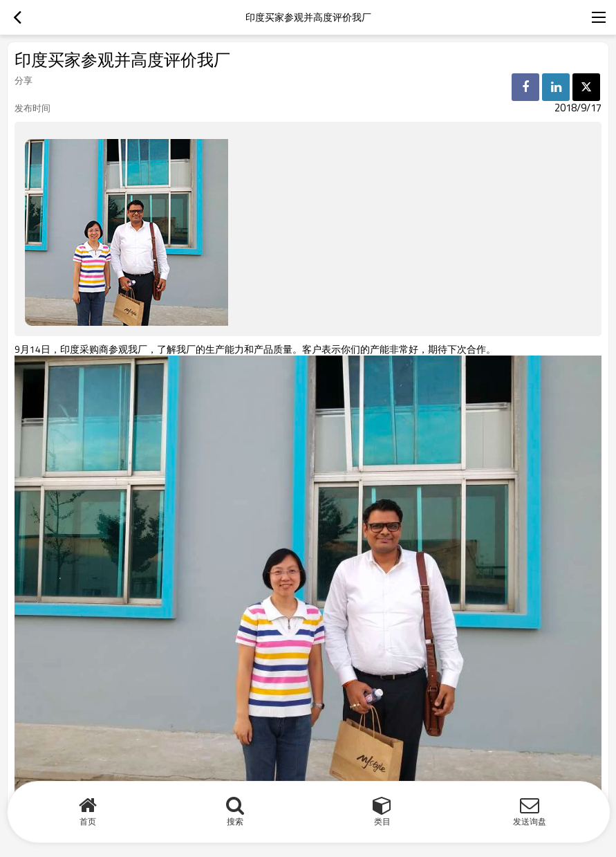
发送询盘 (530, 821)
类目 (382, 821)
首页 (88, 821)
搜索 (235, 821)
